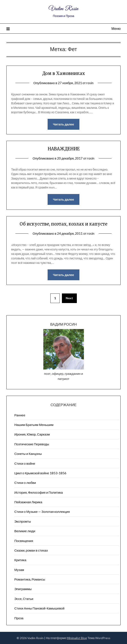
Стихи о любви (25, 483)
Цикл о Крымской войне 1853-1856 (40, 473)
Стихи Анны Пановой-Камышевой (39, 608)
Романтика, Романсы (30, 579)
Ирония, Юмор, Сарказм (32, 434)
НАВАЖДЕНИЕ (64, 149)
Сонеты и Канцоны (28, 454)
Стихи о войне (25, 463)
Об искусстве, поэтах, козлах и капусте (63, 224)
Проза (19, 618)
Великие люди (25, 531)
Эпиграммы (23, 589)
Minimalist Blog (77, 638)
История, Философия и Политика (39, 492)
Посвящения (24, 541)
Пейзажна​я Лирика (28, 502)
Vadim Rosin (63, 9)
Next (69, 298)
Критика (20, 560)
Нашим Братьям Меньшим (34, 425)
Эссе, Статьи (24, 599)
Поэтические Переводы (32, 444)
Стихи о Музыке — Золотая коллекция (42, 512)
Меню (116, 28)
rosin (90, 83)
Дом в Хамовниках (64, 73)
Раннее (20, 415)
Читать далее (63, 124)
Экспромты (23, 521)
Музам (19, 570)
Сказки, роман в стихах (31, 550)
